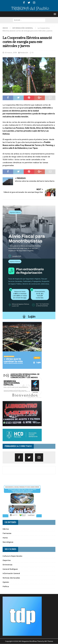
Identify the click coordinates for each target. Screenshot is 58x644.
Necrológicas (8, 542)
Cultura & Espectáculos (12, 556)
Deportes (7, 560)
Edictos (6, 529)
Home (5, 538)
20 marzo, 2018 (11, 53)
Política (6, 586)
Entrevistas (7, 565)
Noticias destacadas (11, 578)
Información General (11, 573)
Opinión (6, 582)
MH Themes (49, 641)
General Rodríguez (10, 569)
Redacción (24, 53)
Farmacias (7, 533)
